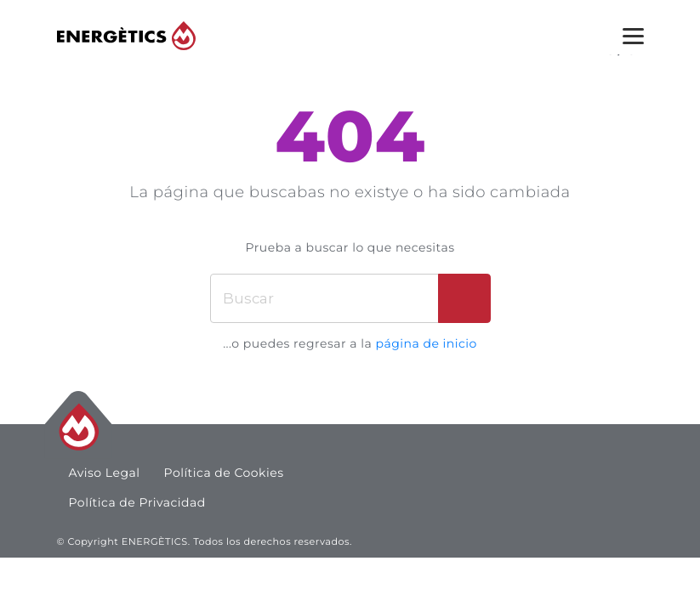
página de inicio (426, 343)
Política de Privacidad (137, 502)
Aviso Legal (105, 473)
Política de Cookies (224, 473)
